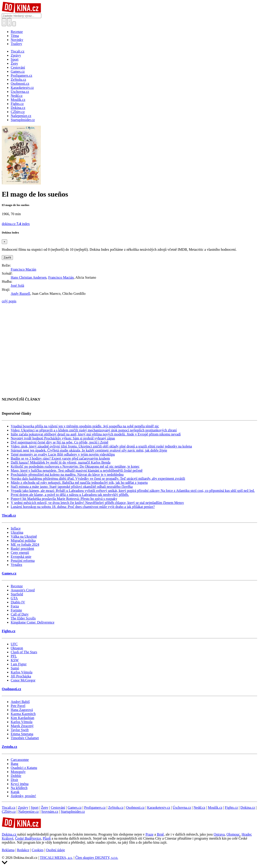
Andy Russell (20, 294)
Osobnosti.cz (11, 689)
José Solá (17, 285)
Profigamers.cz (95, 808)
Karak (15, 792)
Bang (15, 764)
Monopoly (18, 772)
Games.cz (9, 573)
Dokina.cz (248, 808)
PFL (14, 656)
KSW (15, 660)
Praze (150, 834)
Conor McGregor (23, 680)
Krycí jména (20, 784)
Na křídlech (19, 788)
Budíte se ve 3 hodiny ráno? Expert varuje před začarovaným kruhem (60, 458)
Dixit (14, 780)
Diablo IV (18, 602)
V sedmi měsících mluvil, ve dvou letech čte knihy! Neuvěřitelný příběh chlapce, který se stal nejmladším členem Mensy (97, 503)
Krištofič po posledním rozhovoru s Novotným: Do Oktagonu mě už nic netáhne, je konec (75, 466)
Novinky (17, 40)
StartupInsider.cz (73, 812)
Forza (15, 606)
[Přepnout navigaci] (14, 24)
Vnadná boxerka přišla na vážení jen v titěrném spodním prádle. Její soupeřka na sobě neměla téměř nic (85, 426)
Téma (15, 36)
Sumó (15, 668)
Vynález (17, 565)
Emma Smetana (22, 734)
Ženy (45, 808)
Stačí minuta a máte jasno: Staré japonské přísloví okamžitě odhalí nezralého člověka (72, 487)
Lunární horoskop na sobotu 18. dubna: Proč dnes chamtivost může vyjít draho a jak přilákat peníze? (83, 507)
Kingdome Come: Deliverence (33, 622)
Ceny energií (20, 553)
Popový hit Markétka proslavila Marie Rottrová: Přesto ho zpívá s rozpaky (64, 499)
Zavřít (7, 258)
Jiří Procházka (21, 676)
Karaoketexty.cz (159, 808)
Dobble (16, 776)
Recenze (17, 32)
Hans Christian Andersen (29, 277)
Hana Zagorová (22, 710)
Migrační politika (23, 540)
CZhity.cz (9, 812)
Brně (160, 834)
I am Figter (19, 664)
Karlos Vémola (22, 672)
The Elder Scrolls (23, 618)
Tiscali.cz (9, 515)
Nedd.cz (199, 808)
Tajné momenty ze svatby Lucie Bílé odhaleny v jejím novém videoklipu (63, 454)
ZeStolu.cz (116, 808)
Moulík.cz (215, 808)
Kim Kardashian (22, 718)
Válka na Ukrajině (24, 536)
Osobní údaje (55, 850)
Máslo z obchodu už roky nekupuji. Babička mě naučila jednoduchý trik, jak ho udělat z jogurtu (79, 483)
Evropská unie (21, 557)
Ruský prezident (22, 549)
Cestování (58, 808)
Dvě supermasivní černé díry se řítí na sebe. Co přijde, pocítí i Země (60, 442)
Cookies (38, 850)
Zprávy (23, 808)
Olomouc (233, 834)
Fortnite (16, 610)
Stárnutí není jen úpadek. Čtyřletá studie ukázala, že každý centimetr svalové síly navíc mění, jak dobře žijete (89, 450)
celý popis (9, 301)
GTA (14, 598)
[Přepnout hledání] (4, 22)
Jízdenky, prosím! (23, 796)
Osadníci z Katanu (24, 768)
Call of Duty (20, 614)
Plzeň (47, 838)
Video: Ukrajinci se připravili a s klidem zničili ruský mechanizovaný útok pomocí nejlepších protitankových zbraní (94, 430)
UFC (14, 644)
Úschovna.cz (182, 808)
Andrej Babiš (20, 702)
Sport (35, 808)
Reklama (8, 850)
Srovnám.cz (50, 812)
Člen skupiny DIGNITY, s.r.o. (97, 858)
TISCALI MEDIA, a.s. (56, 858)
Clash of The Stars (24, 652)
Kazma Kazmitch (23, 714)
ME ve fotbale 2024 (25, 544)
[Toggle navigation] (9, 22)
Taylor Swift (20, 730)
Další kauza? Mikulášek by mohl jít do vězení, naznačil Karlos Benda (61, 462)
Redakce (23, 850)
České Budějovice (28, 838)
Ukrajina (17, 532)
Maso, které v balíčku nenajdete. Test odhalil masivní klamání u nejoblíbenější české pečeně (77, 470)
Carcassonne (20, 760)
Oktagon (17, 648)
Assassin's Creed (23, 590)
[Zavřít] (4, 242)
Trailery (16, 44)
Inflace (16, 528)
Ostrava (219, 834)
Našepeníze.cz (29, 812)
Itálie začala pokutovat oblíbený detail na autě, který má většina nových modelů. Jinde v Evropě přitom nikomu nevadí (96, 434)
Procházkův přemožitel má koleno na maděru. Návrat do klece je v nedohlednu (67, 474)
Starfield (17, 594)
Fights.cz (9, 631)
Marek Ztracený (22, 726)
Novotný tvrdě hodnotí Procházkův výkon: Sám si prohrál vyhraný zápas (63, 438)
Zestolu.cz (9, 747)
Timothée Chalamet (25, 738)
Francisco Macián (23, 269)
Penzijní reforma (23, 561)
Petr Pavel (18, 706)
